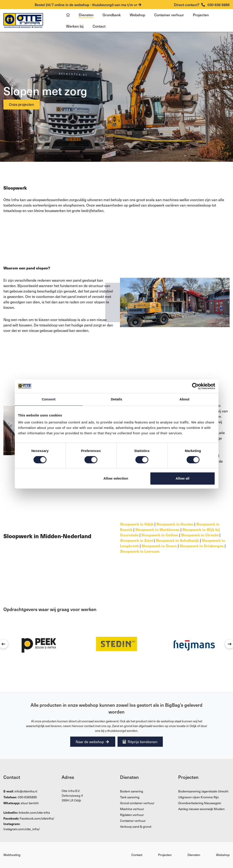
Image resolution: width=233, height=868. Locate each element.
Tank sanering (130, 797)
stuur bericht (30, 803)
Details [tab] (117, 399)
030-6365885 (27, 797)
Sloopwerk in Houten (175, 524)
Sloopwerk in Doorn (159, 546)
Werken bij (75, 26)
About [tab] (185, 399)
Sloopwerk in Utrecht (200, 535)
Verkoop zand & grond (136, 827)
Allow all (183, 478)
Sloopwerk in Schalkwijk (177, 540)
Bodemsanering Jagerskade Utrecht (203, 791)
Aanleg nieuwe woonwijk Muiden (201, 809)
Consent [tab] (49, 399)
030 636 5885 (202, 5)
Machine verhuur (132, 809)
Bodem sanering (132, 791)
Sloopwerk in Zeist (136, 540)
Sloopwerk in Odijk (137, 524)
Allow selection (116, 478)
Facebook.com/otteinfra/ (37, 819)
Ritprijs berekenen (141, 742)
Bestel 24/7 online (88, 5)
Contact (99, 26)
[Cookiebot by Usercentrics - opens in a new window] (195, 386)
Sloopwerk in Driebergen (202, 546)
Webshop (137, 15)
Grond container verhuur (137, 803)
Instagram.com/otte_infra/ (22, 829)
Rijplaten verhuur (132, 815)
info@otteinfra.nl (26, 791)
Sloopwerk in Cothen (160, 535)
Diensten (86, 15)
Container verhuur (169, 15)
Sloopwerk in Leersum (140, 551)
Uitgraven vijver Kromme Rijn (198, 797)
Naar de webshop (92, 742)
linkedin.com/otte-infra (34, 813)
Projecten (201, 15)
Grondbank (112, 15)
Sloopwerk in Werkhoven (157, 529)
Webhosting (12, 855)
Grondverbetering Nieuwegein (200, 803)
